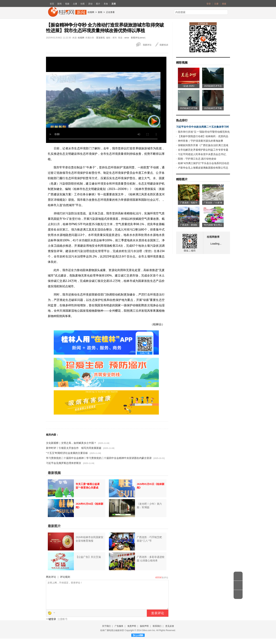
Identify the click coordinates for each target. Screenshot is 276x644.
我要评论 (147, 45)
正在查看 (110, 12)
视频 (67, 4)
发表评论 (158, 619)
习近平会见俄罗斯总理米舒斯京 (64, 463)
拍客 (83, 4)
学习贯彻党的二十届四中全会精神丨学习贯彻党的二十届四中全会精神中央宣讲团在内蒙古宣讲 (99, 458)
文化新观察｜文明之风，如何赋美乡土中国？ (71, 443)
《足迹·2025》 (189, 86)
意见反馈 (170, 631)
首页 (52, 4)
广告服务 (119, 631)
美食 (106, 4)
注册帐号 (63, 624)
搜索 (224, 4)
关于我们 (106, 631)
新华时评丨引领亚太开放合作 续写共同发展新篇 (74, 448)
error (127, 38)
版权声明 (144, 631)
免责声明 (132, 631)
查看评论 (135, 38)
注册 (216, 4)
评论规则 (65, 577)
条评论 (165, 578)
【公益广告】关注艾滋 (88, 557)
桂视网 (91, 12)
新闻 (59, 4)
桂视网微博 (213, 237)
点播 (75, 4)
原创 (90, 4)
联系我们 (157, 631)
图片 (98, 4)
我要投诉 (164, 45)
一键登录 (51, 624)
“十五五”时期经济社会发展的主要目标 (67, 453)
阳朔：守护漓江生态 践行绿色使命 (197, 159)
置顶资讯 (100, 38)
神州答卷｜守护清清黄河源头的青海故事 (201, 141)
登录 (209, 4)
